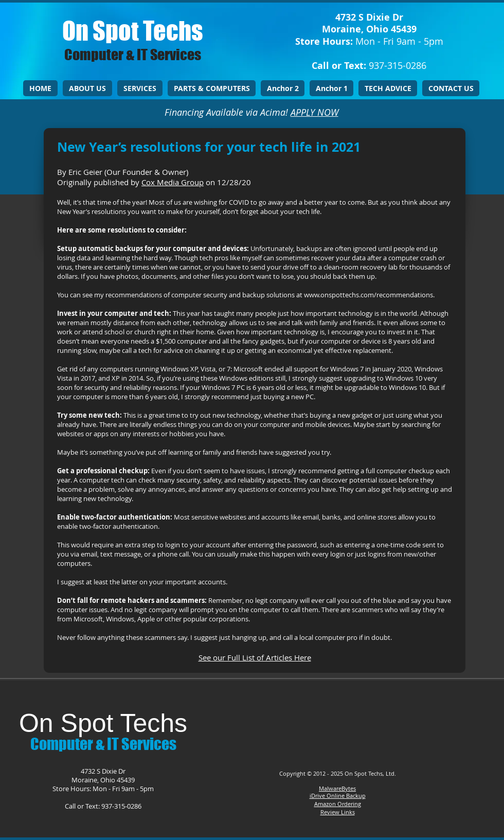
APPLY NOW (314, 112)
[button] (140, 88)
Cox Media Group (173, 182)
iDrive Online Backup (338, 796)
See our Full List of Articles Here (255, 657)
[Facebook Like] (335, 719)
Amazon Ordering (338, 804)
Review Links (338, 812)
